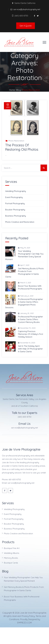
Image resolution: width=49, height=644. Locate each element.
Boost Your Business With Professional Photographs (30, 287)
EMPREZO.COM (24, 623)
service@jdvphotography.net (27, 9)
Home (12, 90)
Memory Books (11, 558)
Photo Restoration (16, 141)
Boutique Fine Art (12, 548)
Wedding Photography (16, 191)
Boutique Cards (11, 563)
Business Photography (16, 216)
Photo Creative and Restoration (20, 222)
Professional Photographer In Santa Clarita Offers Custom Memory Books (31, 319)
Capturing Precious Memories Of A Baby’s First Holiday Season (31, 334)
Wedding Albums (12, 553)
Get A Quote (26, 26)
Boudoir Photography (15, 210)
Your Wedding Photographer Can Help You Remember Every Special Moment (24, 255)
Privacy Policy (28, 616)
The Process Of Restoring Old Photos (22, 147)
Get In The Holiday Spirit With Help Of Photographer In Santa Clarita (30, 349)
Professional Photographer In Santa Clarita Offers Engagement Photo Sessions (24, 303)
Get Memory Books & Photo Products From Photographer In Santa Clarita (24, 273)
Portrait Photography (15, 203)
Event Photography (14, 197)
